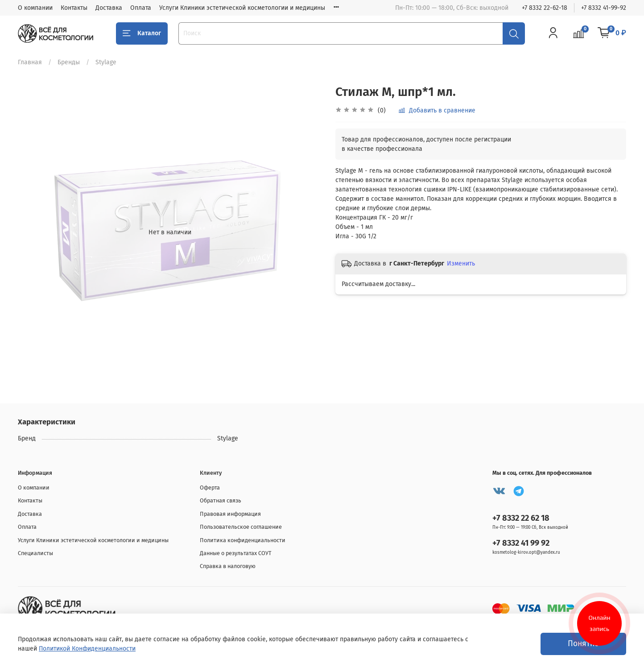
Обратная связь (221, 500)
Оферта (210, 488)
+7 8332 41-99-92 (604, 8)
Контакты (74, 8)
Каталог (142, 33)
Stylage (106, 62)
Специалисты (35, 553)
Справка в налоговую (228, 566)
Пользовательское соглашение (241, 527)
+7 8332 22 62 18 (521, 518)
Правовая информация (230, 514)
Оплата (141, 8)
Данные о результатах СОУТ (236, 553)
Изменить (461, 263)
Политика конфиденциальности (243, 540)
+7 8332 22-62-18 (545, 8)
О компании (35, 8)
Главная (30, 62)
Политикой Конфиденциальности (87, 649)
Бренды (69, 62)
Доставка (109, 8)
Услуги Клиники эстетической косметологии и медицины (242, 8)
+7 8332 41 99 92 (521, 543)
